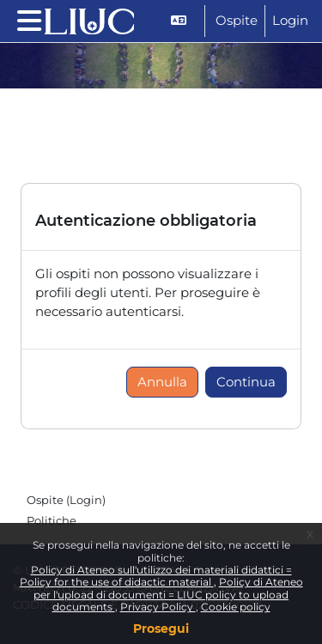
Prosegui (161, 629)
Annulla (162, 382)
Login (290, 21)
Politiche (52, 520)
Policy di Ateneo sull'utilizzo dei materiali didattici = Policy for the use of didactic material (156, 576)
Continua (246, 382)
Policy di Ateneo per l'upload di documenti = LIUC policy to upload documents (168, 594)
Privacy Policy (158, 607)
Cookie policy (236, 607)
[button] (180, 21)
